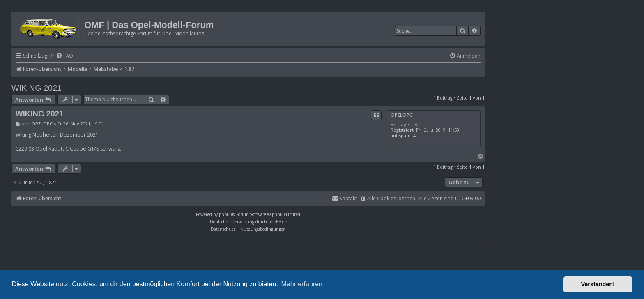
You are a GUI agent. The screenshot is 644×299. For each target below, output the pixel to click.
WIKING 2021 (37, 88)
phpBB (225, 214)
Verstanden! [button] (598, 284)
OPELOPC (402, 115)
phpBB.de (277, 222)
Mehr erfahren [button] (302, 284)
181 (416, 124)
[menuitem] (64, 56)
